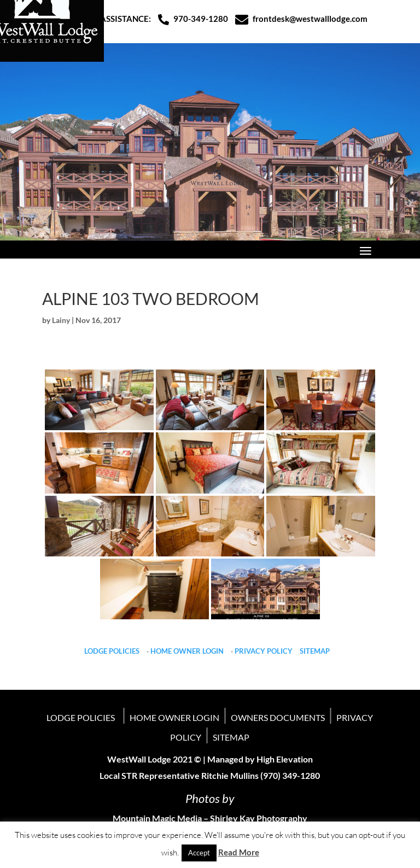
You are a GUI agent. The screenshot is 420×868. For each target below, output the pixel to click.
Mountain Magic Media (157, 818)
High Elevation (285, 759)
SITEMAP (315, 651)
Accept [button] (199, 853)
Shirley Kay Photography (259, 818)
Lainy (61, 320)
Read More (239, 852)
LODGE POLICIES (112, 651)
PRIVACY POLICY (264, 651)
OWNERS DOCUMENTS (278, 717)
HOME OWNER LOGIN (187, 651)
